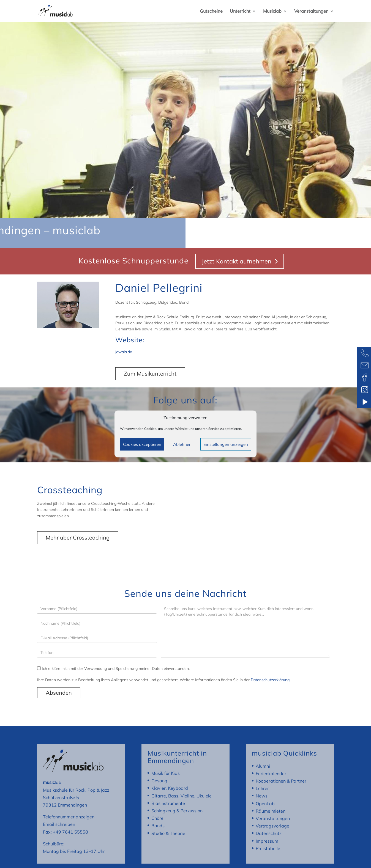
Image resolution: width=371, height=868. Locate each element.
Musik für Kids (166, 773)
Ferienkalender (271, 773)
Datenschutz (269, 833)
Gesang (159, 781)
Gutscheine (211, 11)
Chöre (157, 818)
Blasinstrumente (168, 803)
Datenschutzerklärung (270, 680)
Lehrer (262, 788)
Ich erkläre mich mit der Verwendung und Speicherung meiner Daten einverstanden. (113, 668)
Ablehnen (182, 444)
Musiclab (272, 11)
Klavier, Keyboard (170, 788)
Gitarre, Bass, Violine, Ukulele (182, 796)
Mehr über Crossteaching (78, 537)
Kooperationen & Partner (281, 781)
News (262, 796)
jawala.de (124, 352)
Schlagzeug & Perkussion (177, 811)
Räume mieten (271, 811)
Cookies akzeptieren (142, 444)
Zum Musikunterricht (150, 374)
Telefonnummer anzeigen (69, 817)
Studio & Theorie (168, 833)
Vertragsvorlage (272, 826)
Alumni (263, 766)
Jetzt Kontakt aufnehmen (237, 261)
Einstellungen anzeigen (226, 444)
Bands (158, 826)
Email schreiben (59, 824)
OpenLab (265, 804)
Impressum (267, 841)
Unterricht (240, 11)
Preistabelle (268, 848)
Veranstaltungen (311, 11)
